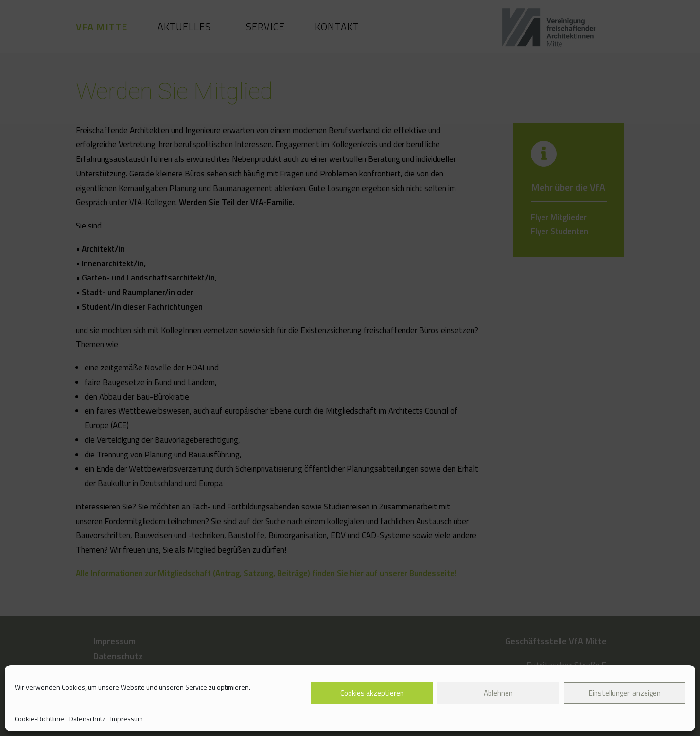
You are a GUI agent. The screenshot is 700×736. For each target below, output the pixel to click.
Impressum (127, 719)
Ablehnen (498, 693)
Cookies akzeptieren (372, 693)
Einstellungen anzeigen (625, 693)
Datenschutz (87, 719)
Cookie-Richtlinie (39, 719)
